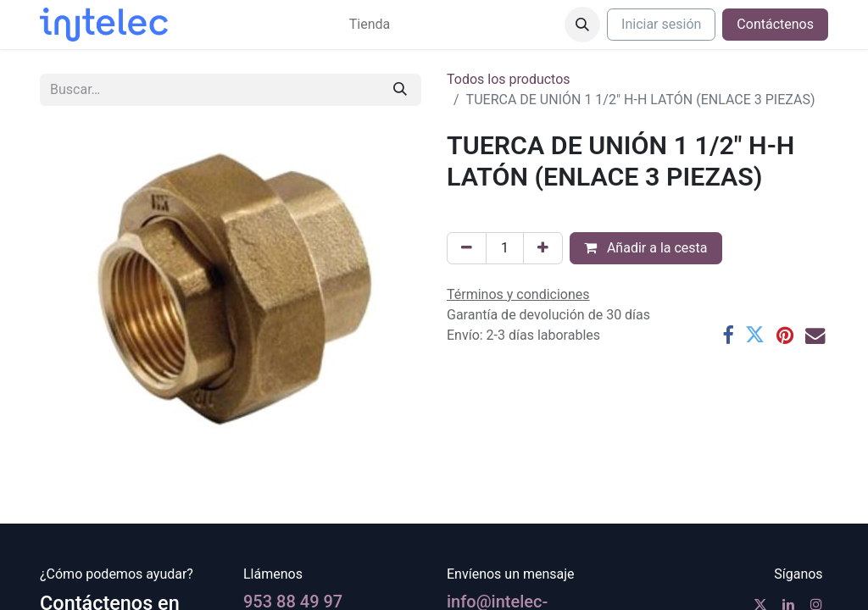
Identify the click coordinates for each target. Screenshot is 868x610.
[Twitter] (755, 335)
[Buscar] (400, 90)
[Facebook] (728, 335)
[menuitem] (370, 25)
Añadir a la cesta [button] (646, 248)
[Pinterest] (785, 335)
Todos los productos (509, 79)
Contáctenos (775, 24)
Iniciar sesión (661, 24)
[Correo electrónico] (815, 335)
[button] (582, 25)
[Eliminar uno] (467, 248)
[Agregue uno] (543, 248)
